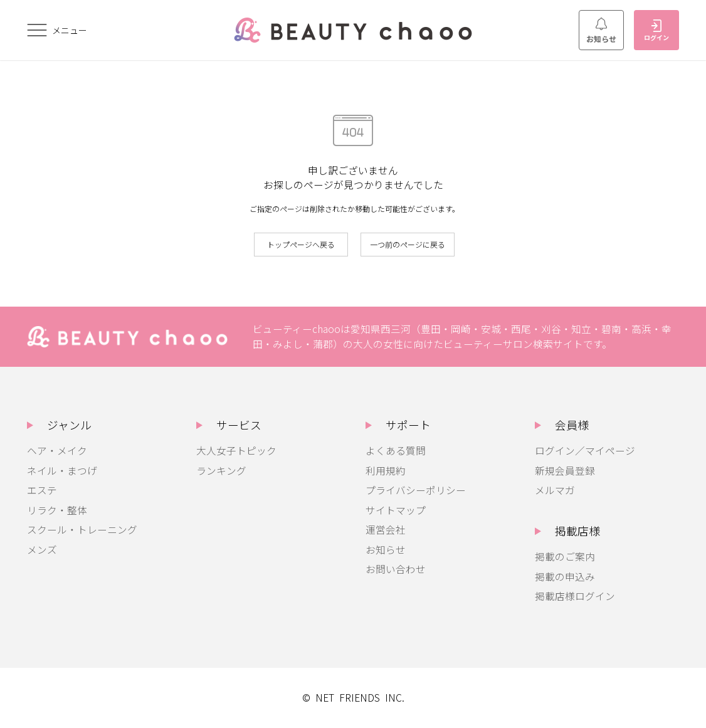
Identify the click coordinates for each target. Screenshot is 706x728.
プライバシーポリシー (416, 490)
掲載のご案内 (565, 557)
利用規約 (386, 471)
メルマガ (555, 490)
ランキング (221, 471)
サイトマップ (396, 510)
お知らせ (601, 31)
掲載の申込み (565, 577)
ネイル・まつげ (62, 471)
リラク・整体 (57, 510)
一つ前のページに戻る (408, 244)
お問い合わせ (396, 569)
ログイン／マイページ (585, 451)
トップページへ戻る (301, 244)
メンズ (42, 550)
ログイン (656, 31)
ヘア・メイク (57, 451)
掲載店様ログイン (575, 596)
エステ (42, 490)
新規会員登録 (565, 471)
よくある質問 (396, 451)
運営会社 (386, 530)
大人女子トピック (236, 451)
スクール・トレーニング (82, 530)
